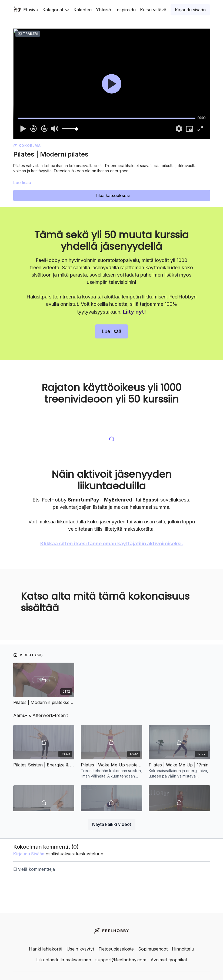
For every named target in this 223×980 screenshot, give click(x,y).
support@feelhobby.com (121, 960)
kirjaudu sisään (29, 838)
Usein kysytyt (80, 949)
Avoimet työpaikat (169, 960)
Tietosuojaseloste (116, 949)
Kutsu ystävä (153, 10)
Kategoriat (56, 10)
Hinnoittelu (183, 949)
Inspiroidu (126, 10)
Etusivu (31, 10)
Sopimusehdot (153, 949)
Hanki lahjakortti (46, 949)
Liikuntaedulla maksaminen (64, 960)
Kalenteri (83, 10)
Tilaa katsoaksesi (112, 195)
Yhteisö (104, 10)
